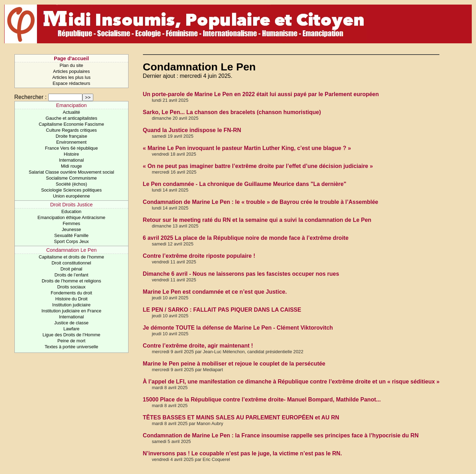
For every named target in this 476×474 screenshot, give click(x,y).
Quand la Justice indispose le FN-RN (192, 130)
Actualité (71, 112)
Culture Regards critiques (71, 130)
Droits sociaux (71, 287)
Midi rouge (71, 166)
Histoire (71, 154)
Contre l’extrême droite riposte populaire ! (199, 256)
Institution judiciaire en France (71, 311)
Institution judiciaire (71, 305)
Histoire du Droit (71, 299)
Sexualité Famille (71, 235)
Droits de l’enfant (71, 275)
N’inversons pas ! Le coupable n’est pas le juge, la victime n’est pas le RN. (243, 453)
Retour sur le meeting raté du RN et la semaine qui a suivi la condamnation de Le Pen (257, 220)
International (71, 160)
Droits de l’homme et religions (72, 281)
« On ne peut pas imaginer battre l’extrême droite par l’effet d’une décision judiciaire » (258, 166)
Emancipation (71, 105)
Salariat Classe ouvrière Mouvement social (72, 172)
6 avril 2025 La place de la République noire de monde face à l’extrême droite (246, 238)
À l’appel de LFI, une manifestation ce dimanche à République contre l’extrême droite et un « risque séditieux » (291, 382)
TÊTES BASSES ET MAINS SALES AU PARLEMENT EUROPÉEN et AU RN (241, 417)
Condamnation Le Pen (71, 250)
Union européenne (71, 196)
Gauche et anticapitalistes (72, 118)
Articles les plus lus (71, 77)
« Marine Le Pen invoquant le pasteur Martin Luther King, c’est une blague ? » (247, 148)
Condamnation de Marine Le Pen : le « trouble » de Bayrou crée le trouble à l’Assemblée (261, 202)
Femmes (71, 223)
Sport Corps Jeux (71, 241)
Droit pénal (71, 269)
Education (71, 211)
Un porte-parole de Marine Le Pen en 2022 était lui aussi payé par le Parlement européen (261, 94)
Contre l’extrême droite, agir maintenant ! (198, 346)
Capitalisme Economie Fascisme (71, 124)
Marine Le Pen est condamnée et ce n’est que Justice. (215, 292)
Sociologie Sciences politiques (71, 190)
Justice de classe (71, 323)
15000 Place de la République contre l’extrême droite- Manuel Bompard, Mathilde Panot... (262, 400)
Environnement (71, 142)
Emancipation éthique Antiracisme (71, 217)
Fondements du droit (71, 293)
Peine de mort (71, 341)
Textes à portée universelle (71, 347)
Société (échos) (71, 184)
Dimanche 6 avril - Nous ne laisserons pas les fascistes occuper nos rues (241, 274)
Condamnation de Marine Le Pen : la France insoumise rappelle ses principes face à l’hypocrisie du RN (281, 435)
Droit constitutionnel (71, 263)
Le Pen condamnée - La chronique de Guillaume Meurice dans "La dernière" (245, 184)
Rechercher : (31, 97)
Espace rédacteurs (71, 83)
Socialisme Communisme (71, 178)
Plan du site (71, 65)
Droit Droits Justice (71, 205)
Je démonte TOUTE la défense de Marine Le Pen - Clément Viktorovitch (238, 328)
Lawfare (71, 329)
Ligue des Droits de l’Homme (71, 335)
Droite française (71, 136)
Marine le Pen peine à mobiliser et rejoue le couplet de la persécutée (234, 364)
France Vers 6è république (71, 148)
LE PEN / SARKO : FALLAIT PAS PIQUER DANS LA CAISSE (222, 310)
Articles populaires (72, 71)
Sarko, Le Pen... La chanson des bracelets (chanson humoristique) (232, 112)
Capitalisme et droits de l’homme (71, 257)
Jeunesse (71, 229)
